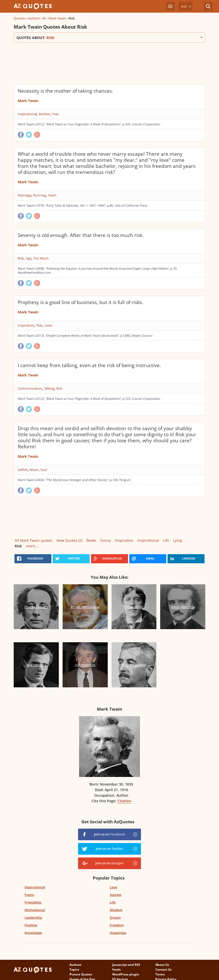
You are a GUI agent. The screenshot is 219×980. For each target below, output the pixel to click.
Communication (30, 388)
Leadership (33, 917)
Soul (44, 470)
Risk (21, 258)
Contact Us (163, 969)
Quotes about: (109, 38)
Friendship (33, 902)
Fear (56, 114)
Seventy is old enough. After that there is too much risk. (81, 235)
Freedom (117, 925)
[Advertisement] (106, 63)
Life (166, 540)
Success (116, 895)
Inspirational (27, 114)
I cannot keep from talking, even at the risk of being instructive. (89, 365)
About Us (162, 965)
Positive (31, 925)
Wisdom (116, 910)
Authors (34, 18)
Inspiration (26, 325)
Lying (178, 540)
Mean (34, 470)
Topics (74, 969)
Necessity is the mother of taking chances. (65, 91)
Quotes (19, 18)
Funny (106, 540)
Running (40, 195)
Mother (44, 114)
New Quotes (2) (69, 540)
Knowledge (33, 933)
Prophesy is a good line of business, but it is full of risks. (80, 302)
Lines (48, 325)
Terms (160, 974)
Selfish (23, 470)
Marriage (24, 195)
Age (29, 258)
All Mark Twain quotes (34, 540)
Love (113, 887)
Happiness (118, 933)
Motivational (35, 910)
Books (91, 540)
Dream (115, 917)
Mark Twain (57, 18)
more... (32, 546)
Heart (52, 195)
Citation (124, 801)
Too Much (41, 258)
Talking (49, 388)
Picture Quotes (81, 974)
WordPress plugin (126, 974)
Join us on (109, 834)
